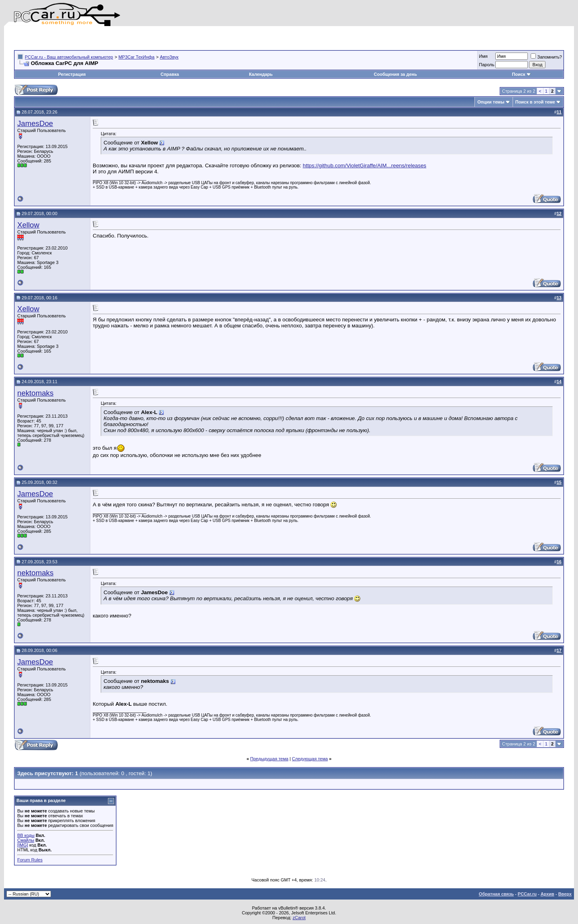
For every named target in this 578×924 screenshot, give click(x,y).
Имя (483, 56)
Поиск (522, 74)
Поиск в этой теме (535, 102)
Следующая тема (310, 759)
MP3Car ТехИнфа (136, 57)
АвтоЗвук (169, 57)
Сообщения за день (395, 74)
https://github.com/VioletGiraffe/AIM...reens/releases (364, 166)
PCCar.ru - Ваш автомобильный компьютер (69, 57)
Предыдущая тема (269, 759)
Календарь (261, 74)
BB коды (26, 835)
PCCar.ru (527, 894)
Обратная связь (496, 894)
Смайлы (26, 840)
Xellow (28, 225)
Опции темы (491, 102)
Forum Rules (30, 860)
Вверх (565, 894)
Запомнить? (546, 57)
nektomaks (35, 393)
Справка (170, 74)
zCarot (299, 918)
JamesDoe (35, 123)
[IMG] (23, 845)
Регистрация (72, 74)
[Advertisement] (108, 38)
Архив (547, 894)
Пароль (486, 65)
